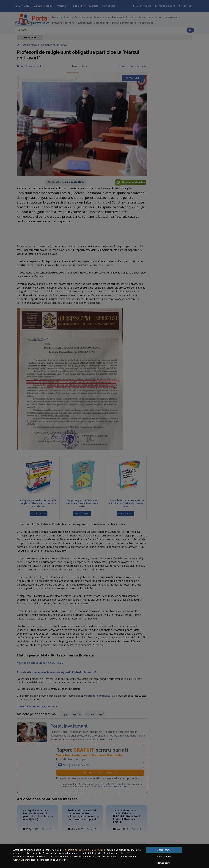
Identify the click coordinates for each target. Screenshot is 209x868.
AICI (21, 860)
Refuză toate (164, 863)
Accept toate (164, 850)
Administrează (164, 856)
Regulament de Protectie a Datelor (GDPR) (84, 850)
